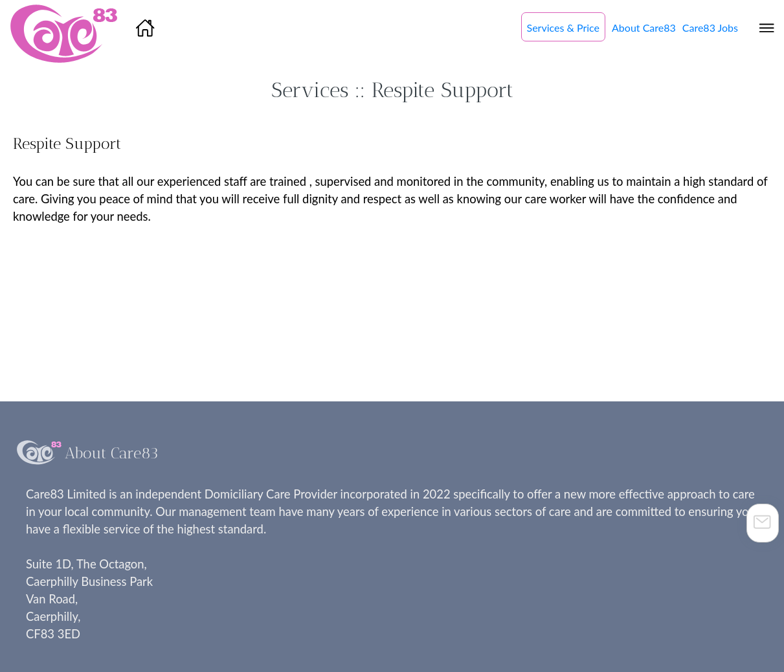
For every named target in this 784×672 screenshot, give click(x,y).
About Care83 (644, 28)
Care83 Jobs (710, 28)
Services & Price (564, 28)
